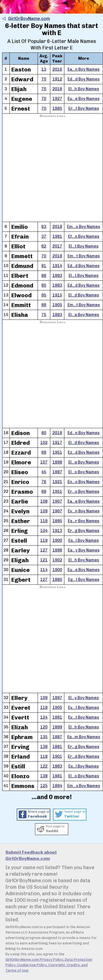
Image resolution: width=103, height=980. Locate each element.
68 (44, 452)
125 (44, 786)
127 (44, 550)
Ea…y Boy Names (84, 550)
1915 (57, 295)
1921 (57, 482)
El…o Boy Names (84, 472)
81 (44, 266)
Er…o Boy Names (84, 491)
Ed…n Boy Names (84, 433)
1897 (57, 698)
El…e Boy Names (84, 462)
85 (44, 285)
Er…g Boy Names (84, 531)
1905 (57, 305)
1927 (57, 99)
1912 (57, 79)
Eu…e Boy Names (84, 99)
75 (44, 315)
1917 (57, 443)
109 (44, 511)
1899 (57, 727)
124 (44, 717)
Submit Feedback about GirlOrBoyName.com (31, 855)
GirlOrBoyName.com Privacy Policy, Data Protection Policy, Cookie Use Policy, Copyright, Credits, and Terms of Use (49, 965)
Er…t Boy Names (84, 108)
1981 (57, 236)
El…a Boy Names (84, 315)
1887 (57, 472)
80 (44, 433)
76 (44, 482)
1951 (57, 452)
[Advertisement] (51, 170)
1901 (57, 756)
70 (44, 79)
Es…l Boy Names (84, 540)
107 (44, 462)
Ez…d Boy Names (84, 452)
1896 (57, 462)
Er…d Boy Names (84, 756)
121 (44, 560)
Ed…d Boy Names (84, 79)
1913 (57, 531)
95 (44, 295)
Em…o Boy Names (84, 227)
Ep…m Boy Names (84, 737)
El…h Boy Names (84, 89)
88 (44, 275)
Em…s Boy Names (84, 786)
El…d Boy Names (84, 295)
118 (44, 521)
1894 (57, 786)
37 (44, 236)
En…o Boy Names (84, 482)
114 (44, 570)
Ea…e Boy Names (84, 501)
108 (44, 501)
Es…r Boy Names (84, 521)
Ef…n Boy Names (84, 236)
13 (44, 69)
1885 (57, 108)
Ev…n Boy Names (84, 511)
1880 (57, 580)
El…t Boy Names (84, 246)
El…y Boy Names (84, 698)
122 (44, 766)
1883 (57, 275)
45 (44, 472)
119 (44, 540)
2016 (57, 69)
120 (44, 727)
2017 (57, 246)
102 (44, 443)
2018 (57, 89)
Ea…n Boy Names (84, 69)
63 (44, 227)
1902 (57, 560)
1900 (57, 540)
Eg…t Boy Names (84, 580)
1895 (57, 521)
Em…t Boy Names (84, 256)
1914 (57, 266)
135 (44, 737)
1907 (57, 501)
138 (44, 747)
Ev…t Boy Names (84, 707)
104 (44, 531)
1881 (57, 717)
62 (44, 246)
